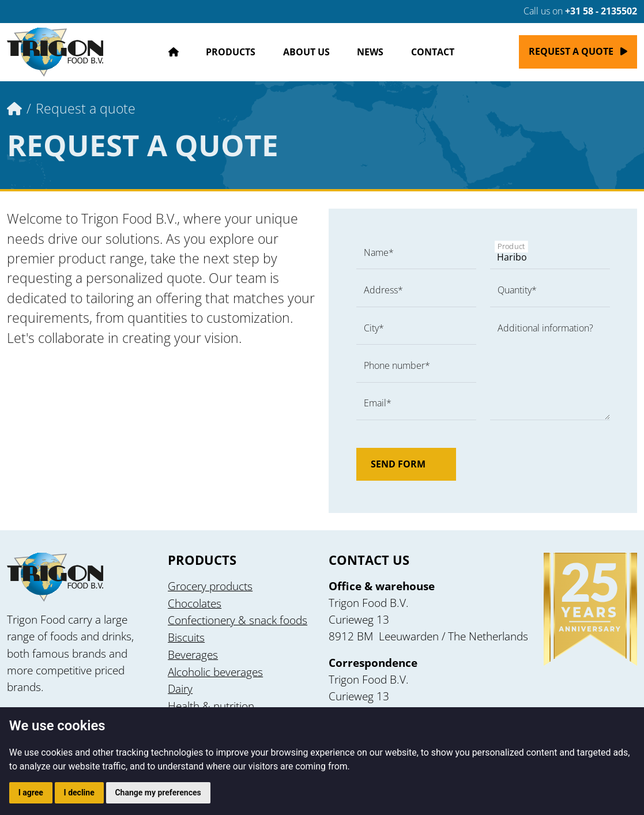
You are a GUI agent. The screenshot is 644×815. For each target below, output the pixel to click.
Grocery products (210, 586)
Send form (406, 464)
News (370, 52)
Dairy (180, 688)
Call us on (573, 11)
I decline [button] (79, 793)
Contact (433, 52)
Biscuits (186, 637)
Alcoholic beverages (215, 672)
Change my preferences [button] (158, 793)
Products (231, 52)
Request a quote (571, 51)
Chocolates (195, 603)
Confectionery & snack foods (238, 620)
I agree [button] (31, 793)
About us (306, 52)
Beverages (193, 654)
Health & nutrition (211, 706)
